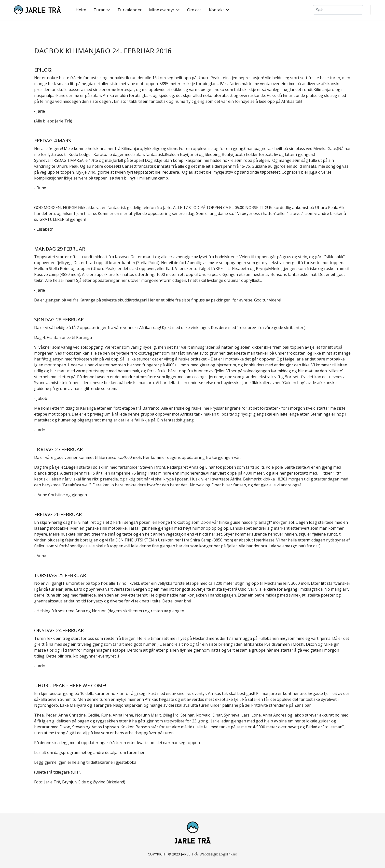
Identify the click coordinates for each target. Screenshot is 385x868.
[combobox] (338, 10)
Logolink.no (228, 854)
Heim (81, 10)
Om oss (194, 10)
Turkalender (130, 10)
